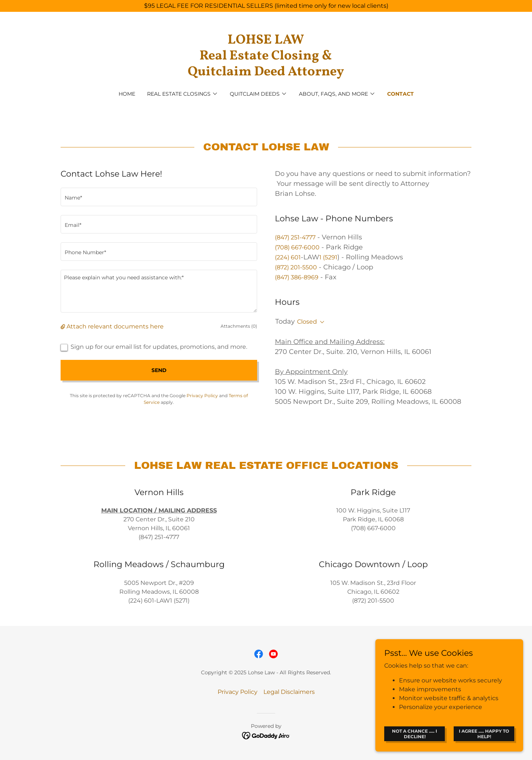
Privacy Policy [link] (202, 396)
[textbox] (159, 197)
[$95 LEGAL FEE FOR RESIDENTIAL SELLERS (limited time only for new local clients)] (266, 6)
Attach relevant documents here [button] (115, 326)
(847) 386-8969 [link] (297, 277)
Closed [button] (307, 322)
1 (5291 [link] (328, 257)
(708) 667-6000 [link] (297, 247)
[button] (183, 94)
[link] (266, 73)
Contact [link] (400, 94)
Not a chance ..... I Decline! (415, 733)
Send (159, 370)
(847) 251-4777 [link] (295, 237)
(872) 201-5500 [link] (296, 267)
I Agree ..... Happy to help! (484, 733)
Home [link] (127, 94)
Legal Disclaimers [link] (289, 692)
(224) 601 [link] (288, 257)
